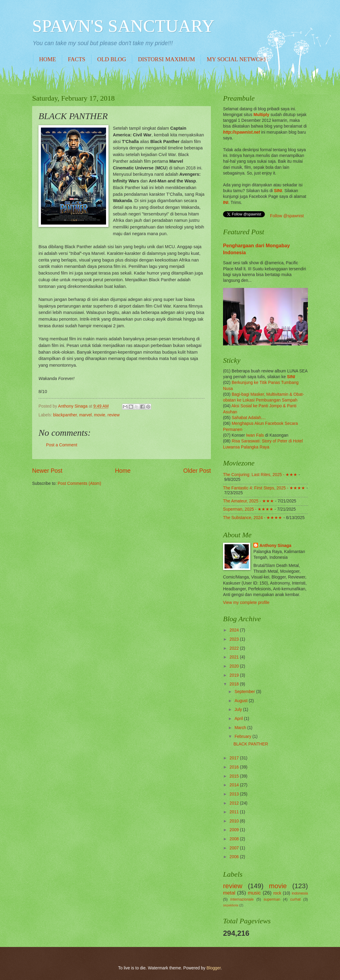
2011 (235, 812)
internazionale (242, 899)
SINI (278, 191)
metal (229, 893)
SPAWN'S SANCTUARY (123, 26)
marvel (85, 415)
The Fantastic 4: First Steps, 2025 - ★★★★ (264, 488)
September (245, 692)
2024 (235, 630)
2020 (235, 666)
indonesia (300, 893)
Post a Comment (62, 445)
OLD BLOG (112, 59)
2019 (235, 675)
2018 (235, 684)
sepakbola (231, 905)
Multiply (261, 115)
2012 (235, 803)
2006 (235, 857)
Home (123, 471)
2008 (235, 839)
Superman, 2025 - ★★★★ (248, 509)
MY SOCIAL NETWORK (237, 59)
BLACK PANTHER (251, 744)
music (254, 893)
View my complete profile (246, 603)
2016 (235, 767)
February (243, 737)
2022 (235, 648)
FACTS (77, 59)
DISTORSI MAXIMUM (166, 59)
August (242, 701)
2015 (235, 776)
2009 (235, 830)
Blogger (214, 968)
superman (272, 899)
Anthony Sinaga (275, 546)
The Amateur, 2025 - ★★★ (248, 501)
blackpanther (65, 415)
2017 (235, 758)
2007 (235, 848)
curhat (295, 899)
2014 (235, 785)
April (239, 719)
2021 (235, 657)
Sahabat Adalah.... (249, 418)
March (241, 728)
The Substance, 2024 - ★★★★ (253, 518)
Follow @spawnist (287, 216)
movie (100, 415)
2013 (235, 794)
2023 (235, 639)
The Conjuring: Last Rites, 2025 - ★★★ (260, 475)
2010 (235, 821)
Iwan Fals (255, 435)
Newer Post (47, 471)
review (114, 415)
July (239, 710)
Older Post (197, 471)
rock (277, 893)
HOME (48, 59)
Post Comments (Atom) (79, 483)
